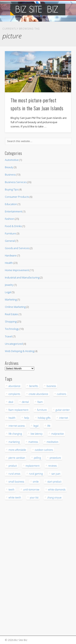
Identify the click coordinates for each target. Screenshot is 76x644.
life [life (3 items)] (49, 426)
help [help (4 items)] (27, 418)
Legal (8, 292)
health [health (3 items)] (12, 418)
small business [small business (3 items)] (16, 482)
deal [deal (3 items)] (11, 402)
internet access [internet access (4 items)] (17, 426)
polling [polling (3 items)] (37, 458)
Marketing (11, 299)
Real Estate (11, 314)
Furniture (10, 233)
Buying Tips (12, 189)
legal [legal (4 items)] (36, 426)
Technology (12, 329)
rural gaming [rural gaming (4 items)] (36, 474)
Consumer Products (17, 197)
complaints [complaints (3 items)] (14, 394)
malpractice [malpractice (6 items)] (58, 434)
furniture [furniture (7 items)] (42, 410)
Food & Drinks (13, 226)
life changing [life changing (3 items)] (15, 434)
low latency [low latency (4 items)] (37, 434)
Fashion (10, 219)
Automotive (12, 160)
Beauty (9, 167)
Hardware (11, 255)
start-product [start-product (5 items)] (54, 482)
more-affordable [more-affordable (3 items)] (17, 450)
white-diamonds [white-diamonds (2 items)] (57, 490)
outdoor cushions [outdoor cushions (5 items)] (44, 450)
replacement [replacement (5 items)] (33, 466)
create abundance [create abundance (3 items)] (39, 394)
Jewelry (9, 285)
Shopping (11, 321)
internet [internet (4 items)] (64, 418)
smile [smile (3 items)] (36, 482)
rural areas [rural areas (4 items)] (14, 474)
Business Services (16, 182)
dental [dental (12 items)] (25, 402)
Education (11, 204)
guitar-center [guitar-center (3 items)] (63, 410)
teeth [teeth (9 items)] (11, 490)
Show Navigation (61, 36)
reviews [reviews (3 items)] (52, 466)
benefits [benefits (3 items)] (34, 386)
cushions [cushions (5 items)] (62, 394)
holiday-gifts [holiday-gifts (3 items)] (44, 418)
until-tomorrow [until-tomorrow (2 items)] (31, 490)
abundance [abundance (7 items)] (14, 386)
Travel (9, 336)
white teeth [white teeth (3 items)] (15, 498)
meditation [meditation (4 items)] (52, 442)
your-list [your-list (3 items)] (34, 498)
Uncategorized (14, 344)
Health (9, 263)
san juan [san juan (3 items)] (56, 474)
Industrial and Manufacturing (22, 277)
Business (10, 175)
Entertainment (13, 211)
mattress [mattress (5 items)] (33, 442)
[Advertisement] (17, 568)
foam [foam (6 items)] (40, 402)
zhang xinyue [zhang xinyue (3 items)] (54, 498)
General (10, 241)
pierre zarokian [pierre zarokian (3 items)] (17, 458)
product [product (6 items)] (13, 466)
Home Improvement (17, 270)
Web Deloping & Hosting (19, 351)
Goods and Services (17, 248)
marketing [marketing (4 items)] (14, 442)
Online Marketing (15, 307)
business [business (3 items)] (51, 386)
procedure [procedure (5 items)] (55, 458)
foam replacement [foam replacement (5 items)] (18, 410)
